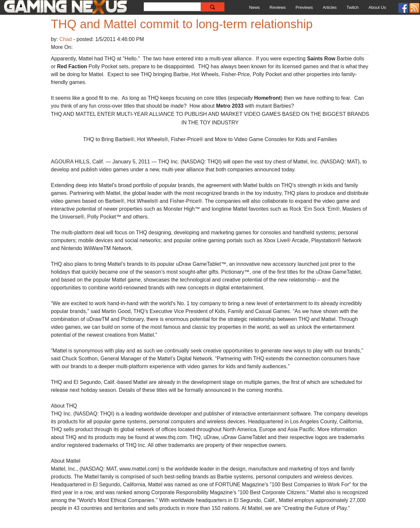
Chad (66, 39)
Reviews (278, 7)
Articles (330, 7)
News (254, 7)
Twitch (353, 7)
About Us (377, 7)
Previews (304, 7)
